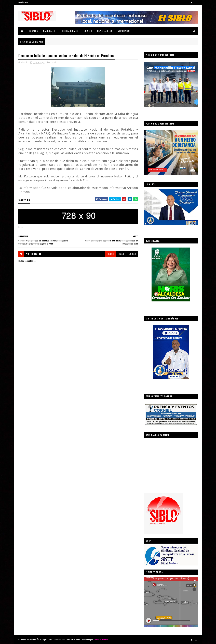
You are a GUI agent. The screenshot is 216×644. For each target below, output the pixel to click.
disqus (121, 254)
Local (53, 62)
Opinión (88, 31)
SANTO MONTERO (101, 639)
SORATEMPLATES (73, 639)
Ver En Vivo (124, 31)
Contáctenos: (23, 3)
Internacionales (70, 31)
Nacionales (49, 31)
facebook (132, 254)
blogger (111, 254)
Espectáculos (105, 31)
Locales (33, 31)
